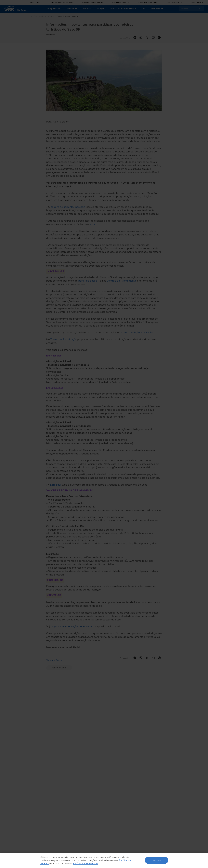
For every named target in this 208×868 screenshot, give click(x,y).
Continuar (157, 860)
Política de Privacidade (86, 864)
